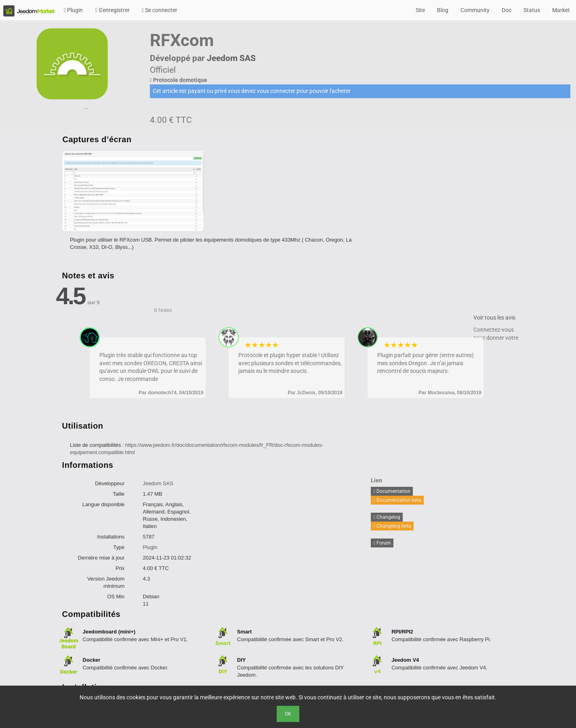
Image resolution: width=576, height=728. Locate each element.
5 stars (276, 345)
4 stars (269, 345)
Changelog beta (392, 526)
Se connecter (160, 10)
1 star (248, 345)
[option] (138, 191)
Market (561, 10)
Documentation (392, 491)
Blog (443, 10)
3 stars (262, 345)
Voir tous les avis (494, 318)
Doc (507, 10)
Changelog (387, 517)
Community (475, 10)
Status (532, 10)
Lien (376, 480)
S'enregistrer (112, 10)
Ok (288, 714)
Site (420, 10)
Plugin (73, 10)
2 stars (255, 345)
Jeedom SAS (231, 58)
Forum (382, 543)
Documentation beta (397, 500)
